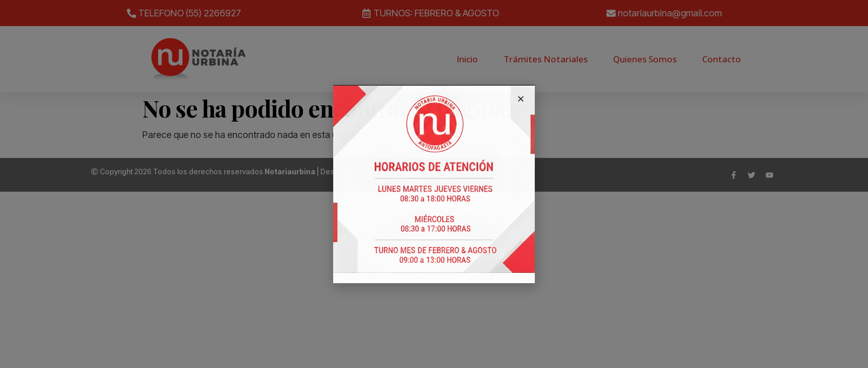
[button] (521, 99)
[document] (434, 184)
